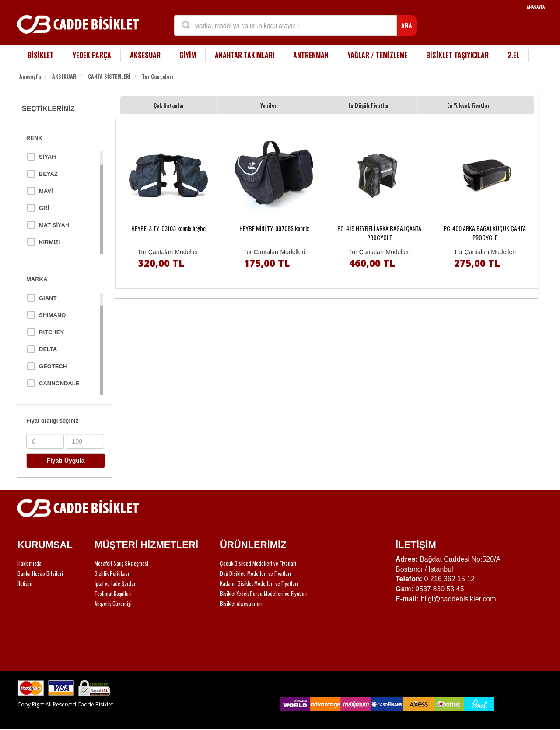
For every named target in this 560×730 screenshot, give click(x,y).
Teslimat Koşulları (113, 593)
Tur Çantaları (157, 76)
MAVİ (46, 191)
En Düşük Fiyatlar (369, 105)
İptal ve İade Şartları (116, 583)
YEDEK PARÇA (92, 55)
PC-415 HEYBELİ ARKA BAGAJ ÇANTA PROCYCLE (379, 233)
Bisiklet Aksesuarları (241, 603)
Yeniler (268, 105)
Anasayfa (30, 76)
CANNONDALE (59, 383)
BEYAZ (48, 174)
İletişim (25, 583)
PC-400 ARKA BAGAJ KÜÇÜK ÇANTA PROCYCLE (485, 233)
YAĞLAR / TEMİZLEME (377, 55)
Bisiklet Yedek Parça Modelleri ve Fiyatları (264, 593)
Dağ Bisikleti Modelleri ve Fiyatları (255, 573)
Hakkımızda (30, 563)
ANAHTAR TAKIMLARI (245, 55)
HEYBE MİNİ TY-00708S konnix (274, 228)
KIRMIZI (49, 242)
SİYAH (47, 157)
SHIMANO (52, 315)
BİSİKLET (41, 55)
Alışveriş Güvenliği (113, 603)
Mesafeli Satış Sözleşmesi (121, 563)
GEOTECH (53, 366)
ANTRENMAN (311, 55)
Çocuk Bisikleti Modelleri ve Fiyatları (258, 563)
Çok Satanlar (169, 105)
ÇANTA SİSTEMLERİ (109, 76)
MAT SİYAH (54, 225)
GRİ (44, 208)
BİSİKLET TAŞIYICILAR (457, 55)
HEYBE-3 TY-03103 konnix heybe (168, 228)
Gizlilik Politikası (112, 573)
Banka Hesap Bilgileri (40, 573)
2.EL (513, 55)
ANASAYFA (536, 7)
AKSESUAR (145, 55)
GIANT (48, 298)
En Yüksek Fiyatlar (468, 105)
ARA (407, 25)
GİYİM (188, 55)
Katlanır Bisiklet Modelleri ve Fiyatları (259, 583)
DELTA (48, 349)
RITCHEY (51, 332)
